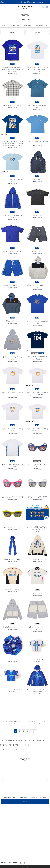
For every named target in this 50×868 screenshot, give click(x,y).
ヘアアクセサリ (36, 741)
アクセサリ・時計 (6, 745)
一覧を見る (25, 802)
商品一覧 (22, 863)
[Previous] (2, 2)
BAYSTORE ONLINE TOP (9, 863)
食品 (4, 26)
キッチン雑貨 (28, 26)
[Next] (48, 2)
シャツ (27, 745)
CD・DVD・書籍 (14, 26)
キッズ (26, 741)
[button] (12, 33)
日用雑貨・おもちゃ (42, 26)
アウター (18, 745)
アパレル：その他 (6, 741)
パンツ (18, 741)
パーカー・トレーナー (7, 749)
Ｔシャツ (21, 749)
